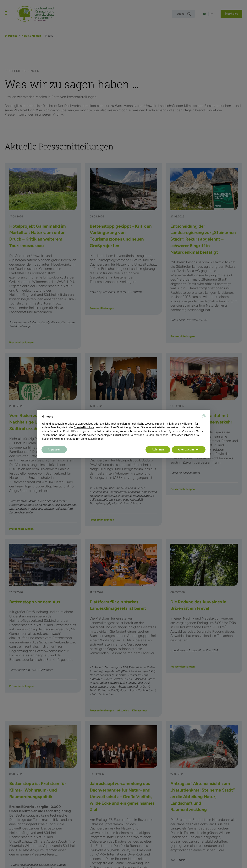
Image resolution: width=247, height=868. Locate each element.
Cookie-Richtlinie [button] (84, 427)
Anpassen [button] (54, 450)
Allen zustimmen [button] (189, 450)
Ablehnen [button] (158, 450)
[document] (123, 428)
